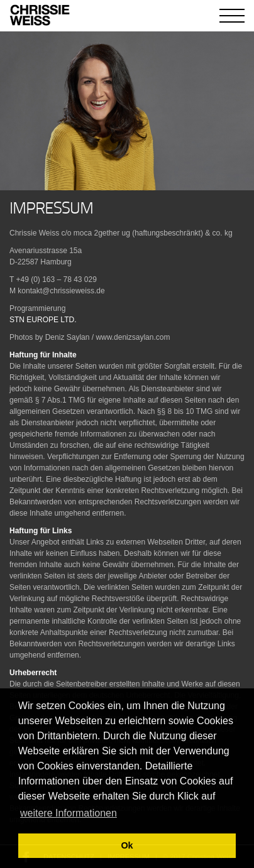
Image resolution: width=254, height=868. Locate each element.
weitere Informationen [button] (69, 813)
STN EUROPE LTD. (43, 320)
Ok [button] (127, 845)
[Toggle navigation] (232, 16)
